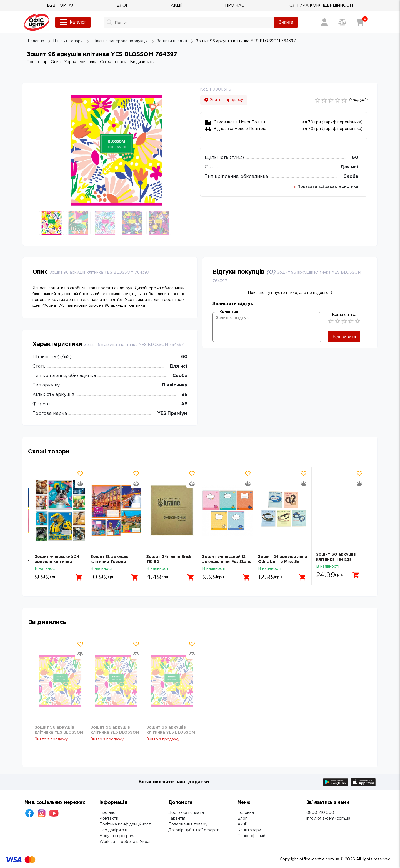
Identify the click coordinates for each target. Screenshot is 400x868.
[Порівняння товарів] (342, 22)
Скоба (351, 177)
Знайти (286, 22)
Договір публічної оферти (194, 830)
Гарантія (177, 819)
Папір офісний (251, 836)
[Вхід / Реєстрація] (324, 22)
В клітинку (175, 385)
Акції (242, 824)
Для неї (349, 167)
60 (355, 158)
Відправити (344, 337)
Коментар (229, 312)
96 (184, 395)
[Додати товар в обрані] (80, 473)
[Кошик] (360, 22)
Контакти (109, 819)
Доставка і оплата (186, 813)
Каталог (73, 22)
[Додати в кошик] (77, 575)
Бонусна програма (117, 836)
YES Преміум (172, 414)
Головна (246, 813)
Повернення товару (188, 824)
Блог (242, 819)
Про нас (107, 813)
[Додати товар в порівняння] (80, 483)
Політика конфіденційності (126, 824)
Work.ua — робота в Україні (127, 842)
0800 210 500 (320, 813)
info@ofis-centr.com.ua (328, 819)
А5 (184, 404)
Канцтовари (249, 830)
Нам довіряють (114, 830)
